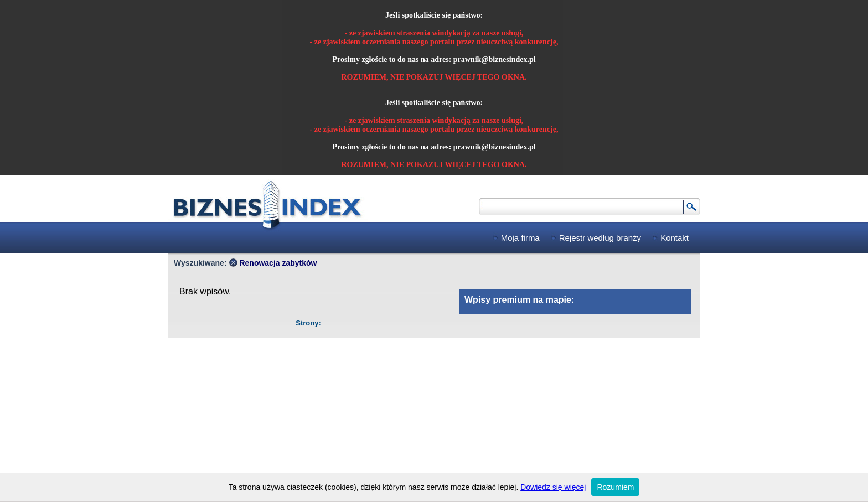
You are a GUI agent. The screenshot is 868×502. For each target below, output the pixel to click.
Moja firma (520, 238)
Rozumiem (615, 487)
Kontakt (675, 238)
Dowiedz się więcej (553, 487)
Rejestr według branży (600, 238)
